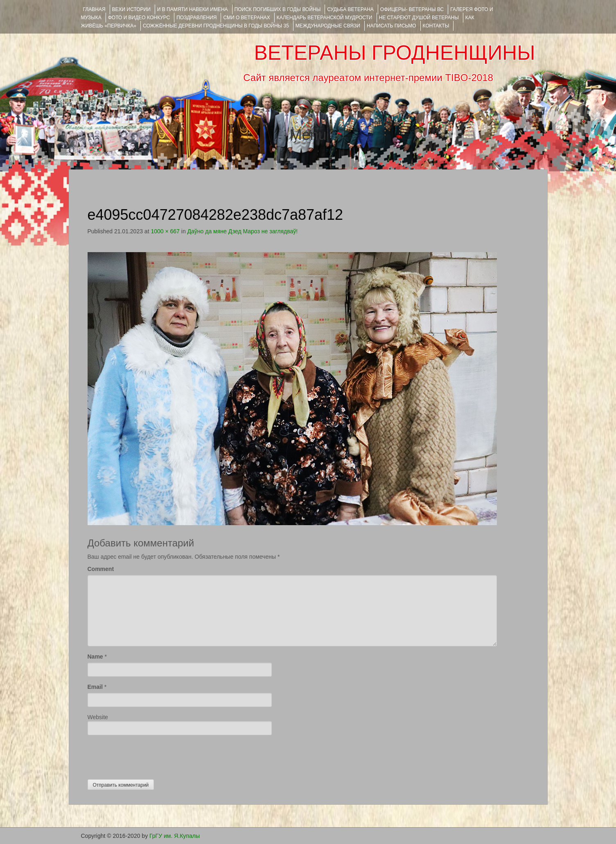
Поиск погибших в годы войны (278, 9)
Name (95, 657)
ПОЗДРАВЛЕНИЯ (196, 18)
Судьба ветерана (350, 9)
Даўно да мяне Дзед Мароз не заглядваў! (243, 231)
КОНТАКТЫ (436, 26)
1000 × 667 (165, 231)
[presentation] (150, 755)
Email (95, 687)
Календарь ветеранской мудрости (325, 18)
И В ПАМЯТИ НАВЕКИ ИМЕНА (193, 9)
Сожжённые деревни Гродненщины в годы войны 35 (216, 26)
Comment (101, 569)
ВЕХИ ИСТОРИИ (131, 9)
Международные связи (328, 26)
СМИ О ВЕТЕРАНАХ (246, 18)
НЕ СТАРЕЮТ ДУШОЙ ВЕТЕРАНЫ (419, 18)
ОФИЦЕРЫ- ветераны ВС (412, 9)
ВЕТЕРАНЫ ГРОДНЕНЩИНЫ (394, 53)
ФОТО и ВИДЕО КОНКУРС (139, 18)
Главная (94, 9)
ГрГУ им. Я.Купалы (175, 836)
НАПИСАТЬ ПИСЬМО (391, 26)
